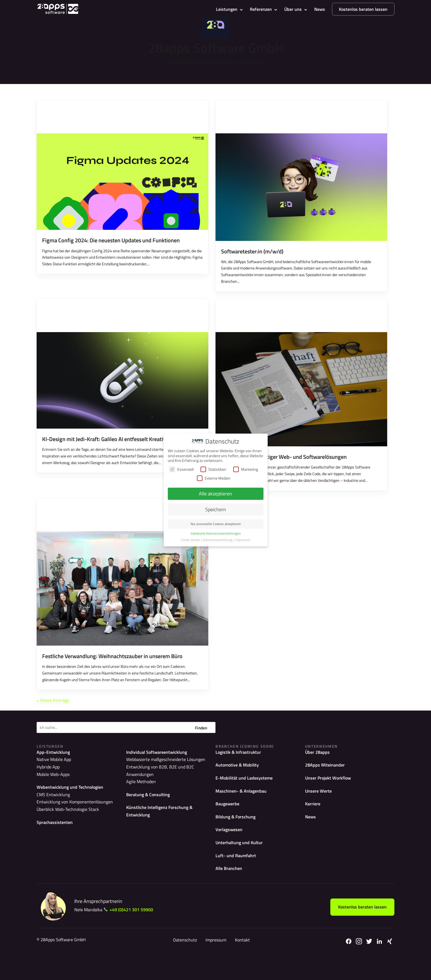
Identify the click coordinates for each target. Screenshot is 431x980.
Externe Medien (214, 478)
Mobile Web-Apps (51, 792)
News (320, 9)
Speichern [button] (216, 509)
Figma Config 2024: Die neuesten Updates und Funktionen (111, 246)
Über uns (293, 9)
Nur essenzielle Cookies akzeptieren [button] (216, 524)
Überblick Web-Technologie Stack (63, 827)
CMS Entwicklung (51, 813)
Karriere (314, 824)
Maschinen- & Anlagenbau (244, 811)
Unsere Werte (320, 811)
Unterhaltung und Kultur (242, 865)
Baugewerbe (229, 824)
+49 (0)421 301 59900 (136, 933)
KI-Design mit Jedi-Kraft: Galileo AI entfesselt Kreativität (108, 450)
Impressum (215, 964)
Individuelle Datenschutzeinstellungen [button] (216, 533)
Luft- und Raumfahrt (238, 878)
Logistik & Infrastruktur (240, 770)
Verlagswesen (230, 851)
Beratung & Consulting (150, 805)
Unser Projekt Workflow (331, 797)
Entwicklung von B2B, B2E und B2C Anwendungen (168, 785)
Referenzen (261, 9)
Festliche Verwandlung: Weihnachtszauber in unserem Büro (112, 673)
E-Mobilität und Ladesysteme (247, 797)
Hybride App (46, 785)
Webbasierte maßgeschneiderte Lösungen (161, 778)
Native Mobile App (51, 778)
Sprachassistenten (56, 840)
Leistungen (227, 9)
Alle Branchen (230, 892)
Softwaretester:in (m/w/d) (252, 257)
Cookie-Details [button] (191, 540)
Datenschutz (184, 964)
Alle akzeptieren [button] (215, 494)
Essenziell (182, 469)
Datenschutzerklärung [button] (218, 540)
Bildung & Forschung (238, 838)
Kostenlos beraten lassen (363, 9)
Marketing (246, 469)
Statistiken (213, 469)
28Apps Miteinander (327, 784)
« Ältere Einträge (55, 718)
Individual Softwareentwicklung (160, 770)
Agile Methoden (139, 792)
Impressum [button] (243, 540)
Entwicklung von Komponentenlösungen (70, 820)
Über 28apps (319, 770)
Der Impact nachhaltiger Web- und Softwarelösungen (284, 468)
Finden (201, 746)
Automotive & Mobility (240, 784)
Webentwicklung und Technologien (74, 805)
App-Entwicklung (55, 770)
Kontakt (242, 964)
